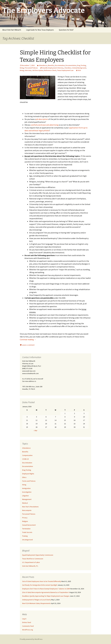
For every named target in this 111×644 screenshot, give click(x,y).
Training (25, 536)
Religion (25, 521)
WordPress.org (28, 630)
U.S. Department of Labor (31, 562)
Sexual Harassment (29, 525)
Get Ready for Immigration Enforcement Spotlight (40, 585)
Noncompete (27, 510)
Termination (26, 529)
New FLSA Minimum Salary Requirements (36, 603)
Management (27, 499)
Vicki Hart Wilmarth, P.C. (30, 566)
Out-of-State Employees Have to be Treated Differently (42, 581)
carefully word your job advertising (45, 125)
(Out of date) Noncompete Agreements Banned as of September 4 (46, 592)
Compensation (27, 455)
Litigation (25, 496)
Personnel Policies (31, 68)
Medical (25, 503)
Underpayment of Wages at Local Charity (37, 600)
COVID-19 (25, 459)
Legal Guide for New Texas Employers (40, 30)
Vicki (79, 70)
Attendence (43, 65)
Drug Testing (82, 65)
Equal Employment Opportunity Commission (38, 555)
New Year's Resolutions (30, 507)
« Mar (35, 431)
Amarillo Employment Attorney (53, 68)
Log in (24, 619)
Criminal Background (79, 68)
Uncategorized (27, 540)
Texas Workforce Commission (33, 559)
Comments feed (28, 626)
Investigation (27, 492)
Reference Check (50, 70)
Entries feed (27, 622)
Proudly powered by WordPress (31, 639)
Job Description (38, 70)
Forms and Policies (29, 481)
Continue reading (28, 339)
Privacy (25, 518)
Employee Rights (28, 474)
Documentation (71, 65)
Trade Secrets (27, 532)
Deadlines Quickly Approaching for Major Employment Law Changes (46, 596)
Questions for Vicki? (66, 30)
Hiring (22, 68)
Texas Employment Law (65, 70)
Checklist (68, 68)
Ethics (24, 477)
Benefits (51, 65)
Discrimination (60, 65)
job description (42, 119)
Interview (28, 70)
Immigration (26, 488)
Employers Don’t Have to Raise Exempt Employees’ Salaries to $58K (46, 589)
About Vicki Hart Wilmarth (12, 30)
